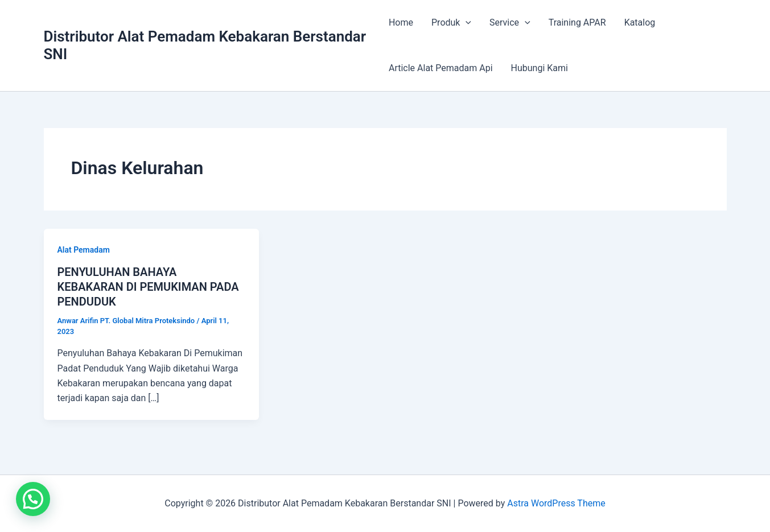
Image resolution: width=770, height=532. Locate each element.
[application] (466, 23)
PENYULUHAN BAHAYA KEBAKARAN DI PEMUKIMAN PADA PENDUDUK (148, 287)
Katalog (640, 22)
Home (401, 22)
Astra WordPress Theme (556, 503)
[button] (33, 499)
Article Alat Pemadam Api (441, 68)
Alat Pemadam (84, 250)
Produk (451, 23)
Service (510, 23)
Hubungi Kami (540, 68)
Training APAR (577, 22)
